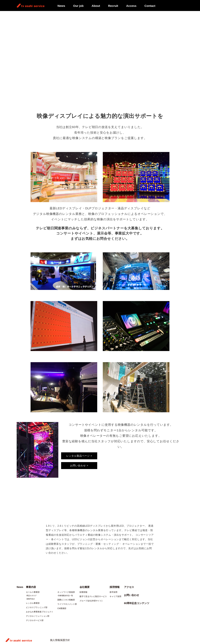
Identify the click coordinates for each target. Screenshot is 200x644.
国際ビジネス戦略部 (66, 600)
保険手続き (31, 599)
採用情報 (115, 587)
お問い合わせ (132, 595)
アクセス (129, 587)
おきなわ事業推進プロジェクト (40, 612)
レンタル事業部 (33, 603)
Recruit (113, 6)
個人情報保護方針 (60, 640)
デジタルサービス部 (35, 620)
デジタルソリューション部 (38, 616)
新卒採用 (113, 592)
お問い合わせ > (79, 466)
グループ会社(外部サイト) (91, 601)
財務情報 (83, 592)
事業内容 (27, 15)
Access (131, 6)
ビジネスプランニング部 (37, 607)
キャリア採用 (115, 596)
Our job (78, 6)
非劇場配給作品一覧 (65, 596)
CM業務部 (62, 608)
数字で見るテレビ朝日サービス (93, 596)
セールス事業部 (33, 592)
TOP (19, 15)
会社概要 (85, 587)
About (96, 6)
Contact (150, 6)
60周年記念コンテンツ (137, 603)
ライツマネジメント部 (67, 604)
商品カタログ (32, 596)
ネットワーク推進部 (66, 592)
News (61, 6)
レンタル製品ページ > (79, 456)
